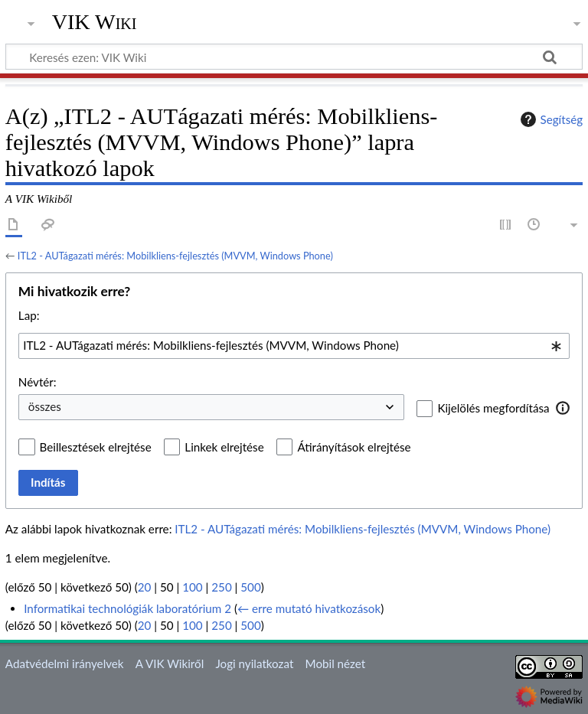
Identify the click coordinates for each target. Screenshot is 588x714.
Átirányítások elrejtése (354, 447)
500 (250, 587)
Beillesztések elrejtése (96, 447)
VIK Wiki (95, 22)
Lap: (29, 315)
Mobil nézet (336, 663)
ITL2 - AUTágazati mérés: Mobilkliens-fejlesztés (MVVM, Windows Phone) (175, 256)
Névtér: (38, 382)
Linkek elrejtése (224, 447)
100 (192, 587)
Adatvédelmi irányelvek (65, 663)
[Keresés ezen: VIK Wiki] (294, 57)
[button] (563, 408)
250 (221, 587)
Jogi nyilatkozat (254, 663)
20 (145, 587)
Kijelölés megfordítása (493, 408)
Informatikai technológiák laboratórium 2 (127, 608)
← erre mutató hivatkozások (309, 608)
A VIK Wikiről (170, 663)
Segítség (550, 119)
